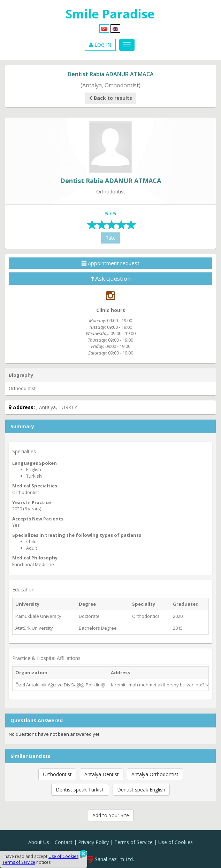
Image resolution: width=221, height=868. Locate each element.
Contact (64, 842)
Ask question (110, 278)
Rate (110, 238)
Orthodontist (57, 774)
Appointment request (110, 263)
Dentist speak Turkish (80, 790)
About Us (39, 842)
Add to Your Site (111, 815)
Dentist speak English (141, 790)
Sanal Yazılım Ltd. (110, 859)
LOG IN (100, 45)
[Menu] (127, 45)
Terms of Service (134, 842)
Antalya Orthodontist (155, 774)
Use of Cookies (176, 842)
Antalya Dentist (102, 774)
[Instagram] (110, 296)
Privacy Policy (93, 842)
